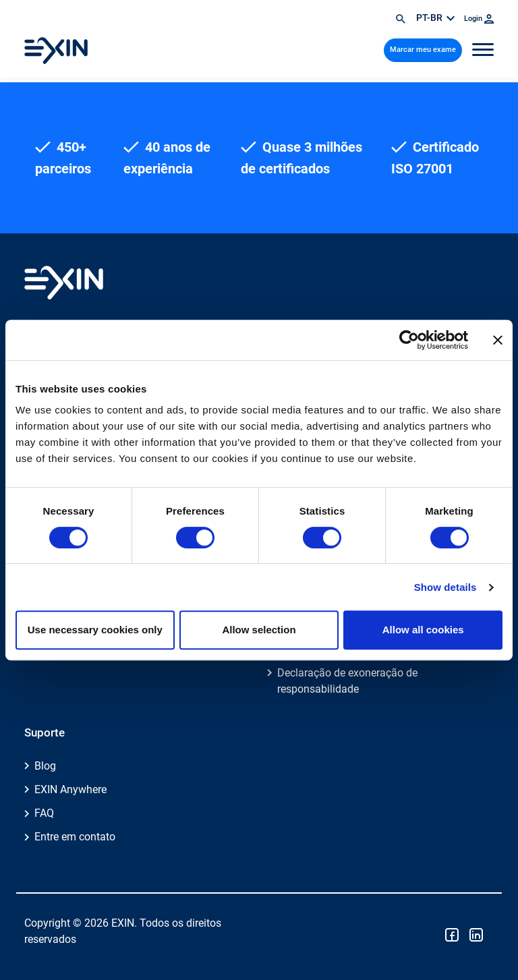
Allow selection (259, 630)
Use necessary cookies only (95, 630)
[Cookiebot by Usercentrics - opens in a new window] (409, 340)
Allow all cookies (423, 630)
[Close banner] (498, 340)
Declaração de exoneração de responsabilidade (347, 681)
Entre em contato (75, 837)
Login (479, 19)
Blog (45, 766)
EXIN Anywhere (70, 789)
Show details (445, 587)
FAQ (44, 813)
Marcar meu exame (423, 50)
